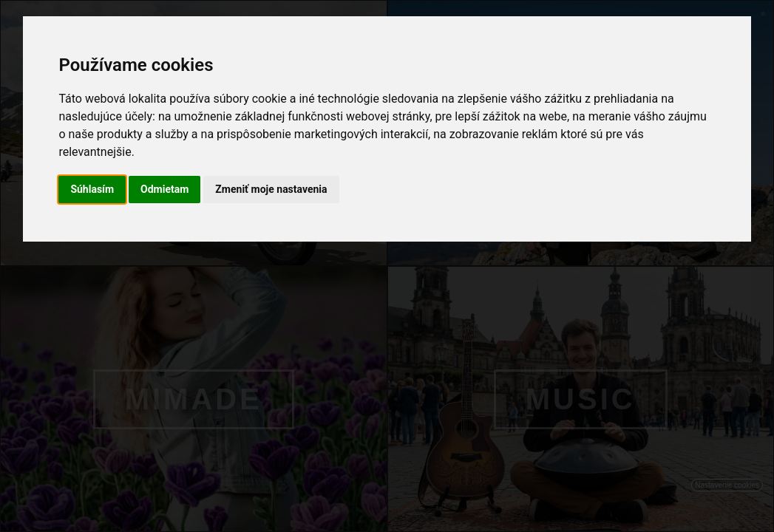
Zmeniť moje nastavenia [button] (271, 189)
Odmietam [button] (164, 189)
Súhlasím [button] (92, 189)
